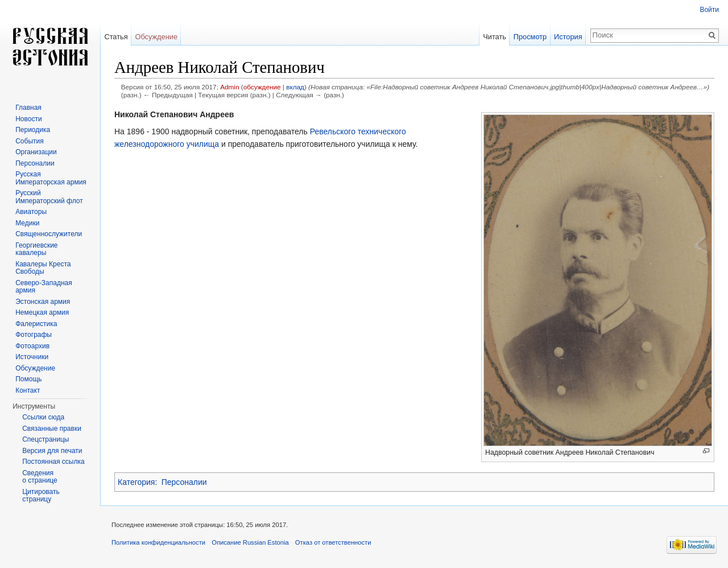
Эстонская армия (43, 302)
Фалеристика (36, 324)
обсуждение (262, 87)
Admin (229, 87)
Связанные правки (52, 429)
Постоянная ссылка (53, 462)
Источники (32, 357)
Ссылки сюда (43, 417)
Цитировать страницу (41, 496)
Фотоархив (32, 346)
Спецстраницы (45, 439)
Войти (709, 10)
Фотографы (34, 335)
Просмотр (530, 37)
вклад (295, 87)
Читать (495, 37)
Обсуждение (156, 37)
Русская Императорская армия (51, 178)
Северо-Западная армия (44, 287)
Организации (36, 152)
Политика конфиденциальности (158, 542)
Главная (28, 108)
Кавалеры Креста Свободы (43, 268)
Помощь (28, 379)
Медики (27, 223)
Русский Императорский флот (49, 197)
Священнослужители (49, 234)
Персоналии (184, 482)
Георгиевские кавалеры (36, 249)
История (568, 37)
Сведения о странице (40, 477)
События (30, 141)
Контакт (28, 390)
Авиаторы (31, 212)
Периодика (33, 130)
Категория (136, 482)
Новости (28, 119)
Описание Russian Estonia (250, 542)
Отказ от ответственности (333, 542)
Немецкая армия (42, 312)
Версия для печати (52, 451)
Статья (116, 37)
